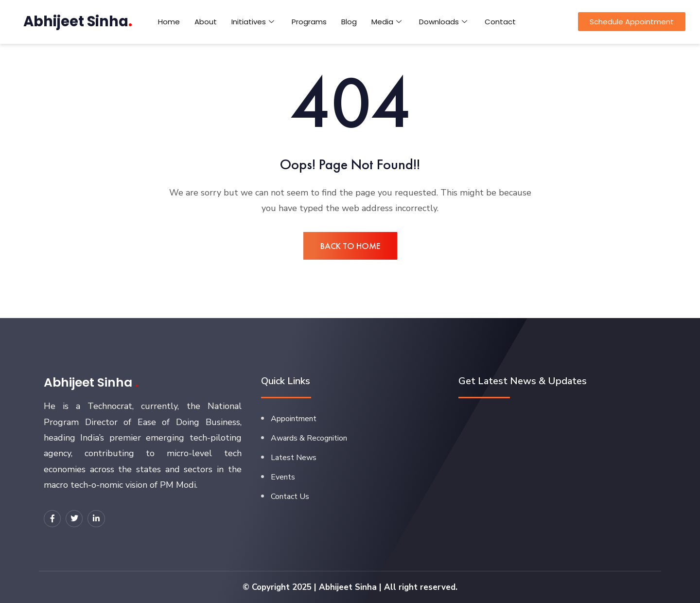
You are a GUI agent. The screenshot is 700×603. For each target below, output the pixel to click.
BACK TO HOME (350, 246)
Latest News (294, 458)
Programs (309, 22)
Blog (349, 22)
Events (283, 477)
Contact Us (290, 497)
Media (386, 22)
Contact (500, 22)
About (206, 22)
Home (169, 22)
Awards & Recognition (309, 438)
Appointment (294, 419)
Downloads (443, 22)
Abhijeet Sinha (78, 21)
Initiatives (253, 22)
